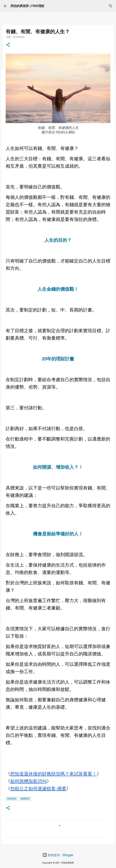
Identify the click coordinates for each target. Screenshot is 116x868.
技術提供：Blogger (58, 855)
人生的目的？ (58, 240)
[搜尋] (111, 6)
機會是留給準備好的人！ (58, 534)
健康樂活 (25, 799)
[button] (8, 45)
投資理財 (12, 799)
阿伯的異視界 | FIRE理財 (27, 6)
